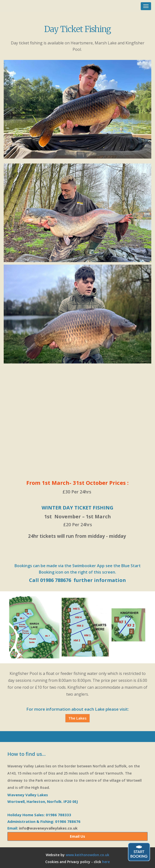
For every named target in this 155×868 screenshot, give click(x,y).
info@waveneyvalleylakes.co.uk (48, 828)
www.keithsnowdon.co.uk (87, 855)
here (106, 862)
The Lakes (77, 718)
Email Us (77, 836)
